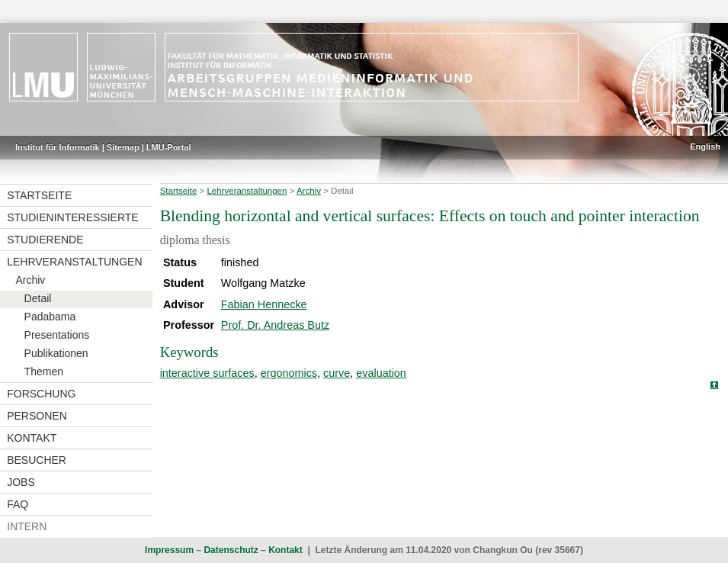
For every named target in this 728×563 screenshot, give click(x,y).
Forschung (41, 394)
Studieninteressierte (72, 217)
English (705, 146)
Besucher (37, 460)
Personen (37, 416)
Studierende (45, 240)
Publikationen (56, 353)
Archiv (30, 280)
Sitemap (123, 147)
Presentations (57, 335)
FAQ (18, 504)
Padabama (50, 317)
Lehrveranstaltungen (74, 262)
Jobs (21, 482)
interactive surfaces (207, 373)
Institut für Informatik (58, 147)
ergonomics (289, 373)
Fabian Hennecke (264, 304)
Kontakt (32, 438)
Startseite (39, 195)
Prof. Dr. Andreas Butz (275, 325)
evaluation (381, 373)
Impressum (169, 550)
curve (337, 373)
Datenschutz (231, 550)
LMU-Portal (169, 147)
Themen (44, 372)
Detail (38, 298)
